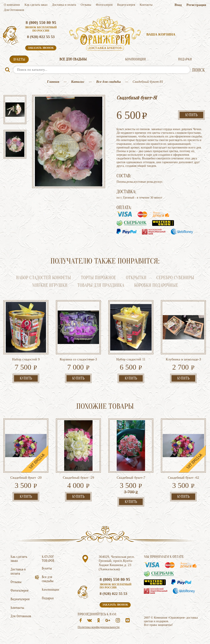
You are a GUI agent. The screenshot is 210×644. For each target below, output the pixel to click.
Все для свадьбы (73, 59)
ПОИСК (199, 70)
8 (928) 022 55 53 (41, 37)
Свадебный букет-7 (131, 478)
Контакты (146, 5)
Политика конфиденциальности (99, 627)
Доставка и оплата (64, 5)
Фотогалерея (104, 5)
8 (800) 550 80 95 (41, 22)
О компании (12, 5)
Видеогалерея (126, 5)
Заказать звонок (41, 48)
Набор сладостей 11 (131, 359)
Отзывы (86, 5)
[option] (15, 110)
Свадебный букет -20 (26, 478)
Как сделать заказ (36, 5)
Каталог (78, 82)
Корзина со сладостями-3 (78, 359)
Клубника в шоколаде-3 (183, 359)
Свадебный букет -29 (78, 478)
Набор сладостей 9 (26, 359)
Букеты (19, 59)
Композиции (135, 59)
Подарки (185, 59)
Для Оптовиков (14, 10)
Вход (178, 5)
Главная (53, 82)
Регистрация (196, 5)
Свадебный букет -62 (183, 478)
